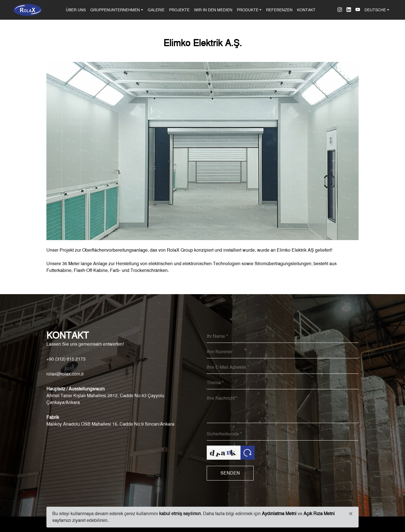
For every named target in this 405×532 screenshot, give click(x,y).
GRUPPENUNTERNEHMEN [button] (115, 10)
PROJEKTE (179, 10)
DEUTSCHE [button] (375, 10)
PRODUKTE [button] (248, 10)
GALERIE (156, 10)
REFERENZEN (279, 10)
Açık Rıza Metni (319, 514)
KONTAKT (306, 10)
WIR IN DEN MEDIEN (213, 10)
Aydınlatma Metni (279, 514)
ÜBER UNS (77, 9)
